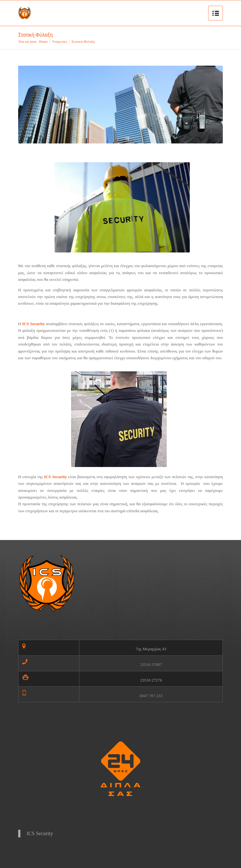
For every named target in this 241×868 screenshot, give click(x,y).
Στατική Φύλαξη (36, 35)
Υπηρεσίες (59, 41)
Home (43, 41)
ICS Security (40, 833)
